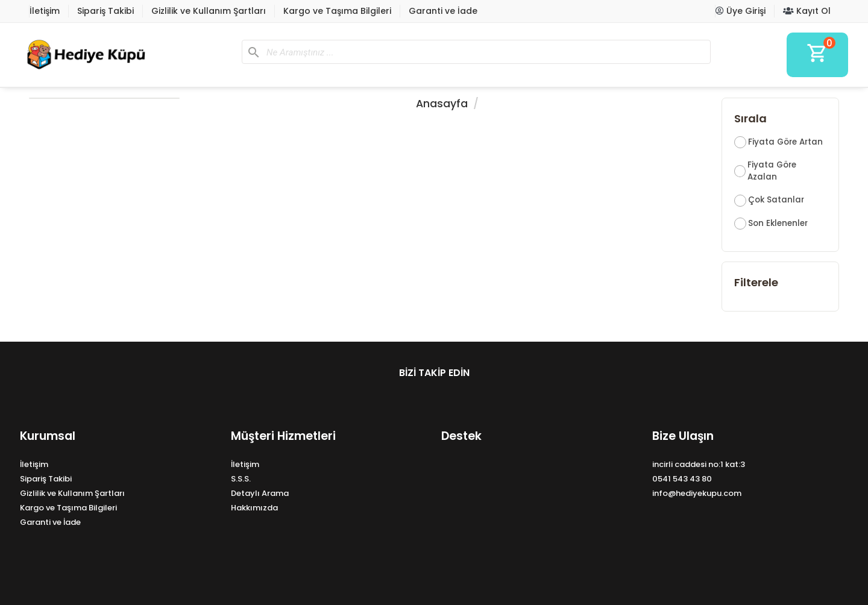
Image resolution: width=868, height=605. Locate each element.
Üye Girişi (741, 11)
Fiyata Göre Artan (785, 142)
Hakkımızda (254, 508)
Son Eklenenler (778, 223)
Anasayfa (442, 104)
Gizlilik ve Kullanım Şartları (209, 11)
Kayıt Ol (807, 11)
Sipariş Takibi (105, 11)
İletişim (45, 11)
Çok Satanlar (776, 200)
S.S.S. (241, 479)
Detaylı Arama (260, 493)
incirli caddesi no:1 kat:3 (699, 464)
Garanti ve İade (443, 11)
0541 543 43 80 (682, 479)
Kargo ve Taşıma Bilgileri (337, 11)
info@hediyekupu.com (697, 493)
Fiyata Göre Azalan (772, 171)
